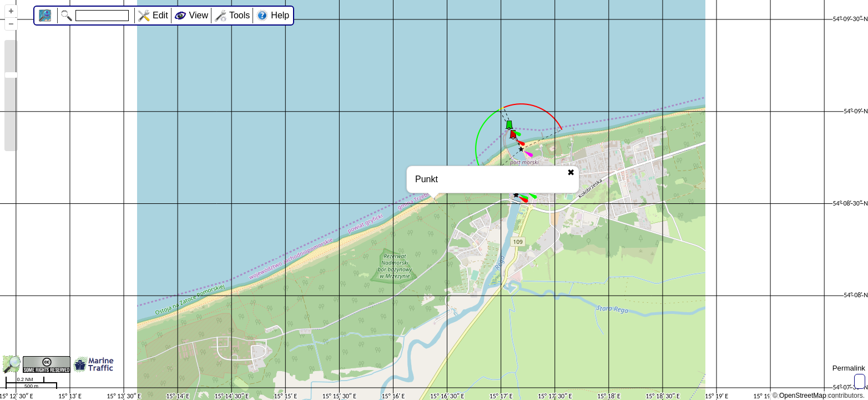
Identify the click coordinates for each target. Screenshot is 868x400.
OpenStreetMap (803, 396)
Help (280, 15)
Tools (239, 15)
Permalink (849, 368)
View (199, 15)
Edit (160, 15)
